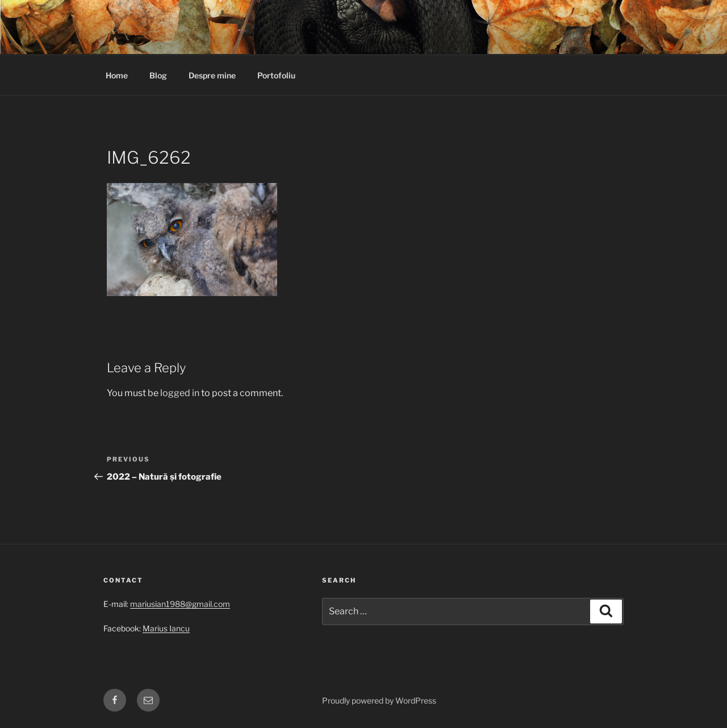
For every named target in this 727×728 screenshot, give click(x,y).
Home (117, 75)
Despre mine (212, 75)
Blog (158, 75)
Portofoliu (276, 75)
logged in (180, 393)
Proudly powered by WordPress (379, 700)
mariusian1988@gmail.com (180, 604)
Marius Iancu (166, 628)
